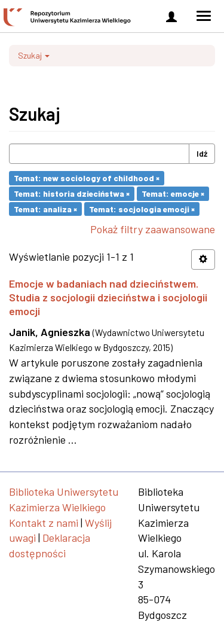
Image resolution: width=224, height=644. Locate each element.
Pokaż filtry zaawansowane (153, 229)
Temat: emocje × (173, 193)
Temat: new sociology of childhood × (87, 178)
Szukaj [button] (34, 55)
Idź (202, 153)
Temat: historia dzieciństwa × (72, 193)
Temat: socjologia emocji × (142, 208)
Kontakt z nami (44, 523)
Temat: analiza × (45, 208)
